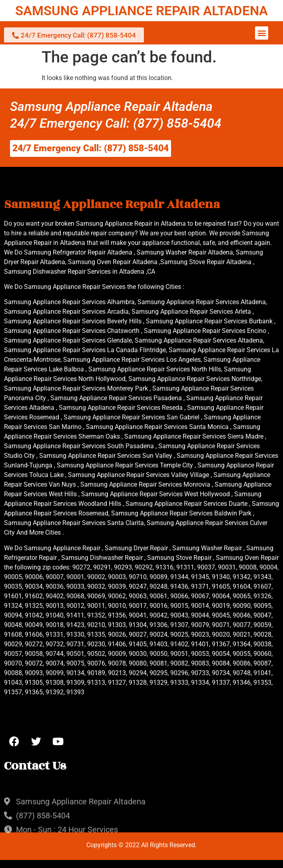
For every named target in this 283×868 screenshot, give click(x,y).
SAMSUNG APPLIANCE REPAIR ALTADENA (141, 11)
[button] (262, 33)
